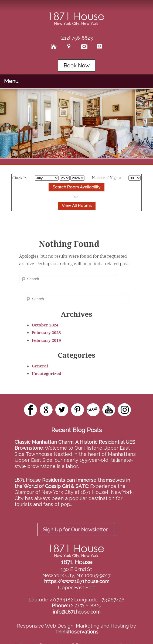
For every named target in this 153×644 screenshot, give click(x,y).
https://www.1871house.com (77, 568)
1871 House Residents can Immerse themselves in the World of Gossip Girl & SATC (72, 483)
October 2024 (45, 325)
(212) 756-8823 (77, 38)
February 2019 (46, 340)
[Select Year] (77, 178)
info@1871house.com (76, 599)
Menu (11, 81)
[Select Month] (47, 178)
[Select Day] (65, 178)
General (40, 366)
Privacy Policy (31, 633)
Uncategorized (47, 373)
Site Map (128, 633)
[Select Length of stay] (135, 178)
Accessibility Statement (82, 633)
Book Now (77, 66)
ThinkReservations (77, 619)
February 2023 (46, 332)
